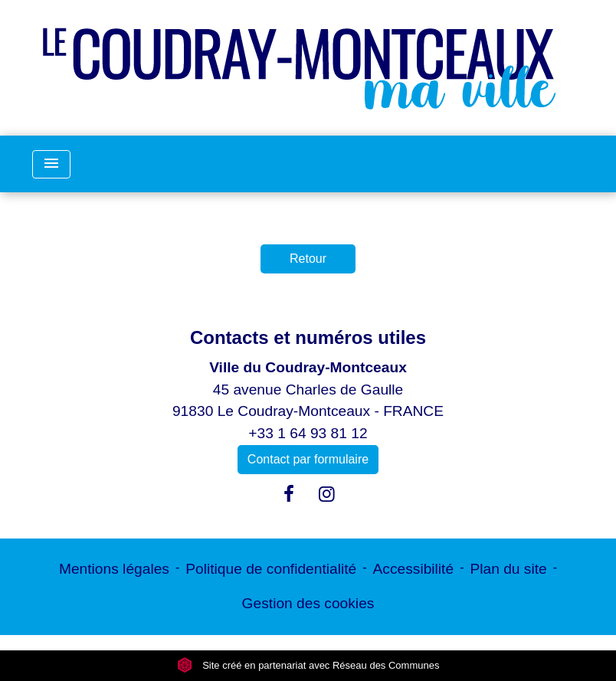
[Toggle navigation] (51, 164)
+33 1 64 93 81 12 (308, 433)
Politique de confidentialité (271, 569)
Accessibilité (414, 569)
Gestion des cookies (308, 603)
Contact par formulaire (308, 459)
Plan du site (508, 569)
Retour (308, 259)
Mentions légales (114, 569)
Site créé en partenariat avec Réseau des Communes (308, 665)
